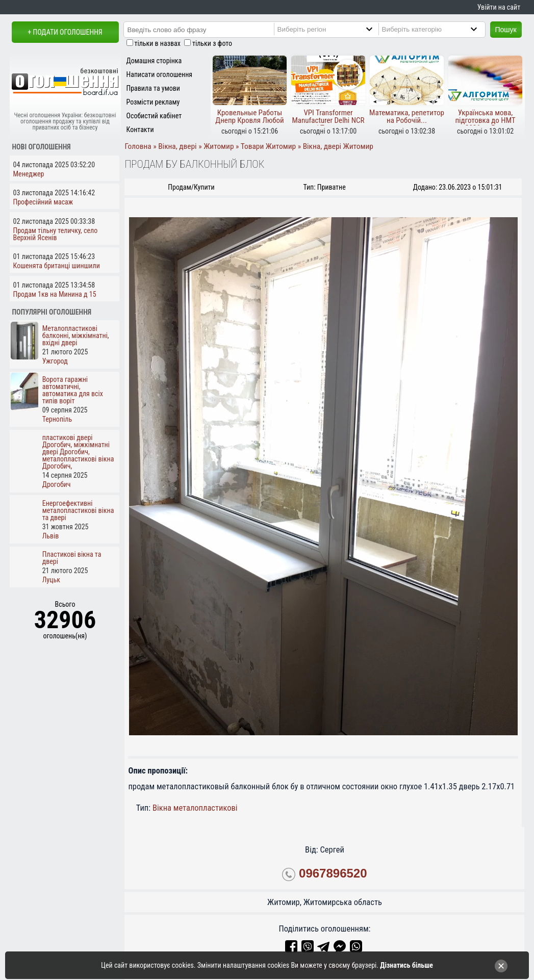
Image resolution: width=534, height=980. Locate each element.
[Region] (336, 29)
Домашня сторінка (154, 61)
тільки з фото (212, 43)
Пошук (506, 30)
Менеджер (29, 174)
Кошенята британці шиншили (57, 266)
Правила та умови (153, 88)
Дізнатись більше (406, 965)
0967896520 (333, 873)
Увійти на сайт (499, 7)
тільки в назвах (158, 43)
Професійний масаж (43, 202)
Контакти (140, 130)
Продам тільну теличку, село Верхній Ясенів (56, 234)
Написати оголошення (160, 74)
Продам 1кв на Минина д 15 (55, 294)
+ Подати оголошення (65, 32)
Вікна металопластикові (195, 808)
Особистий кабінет (154, 116)
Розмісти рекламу (153, 102)
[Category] (440, 29)
